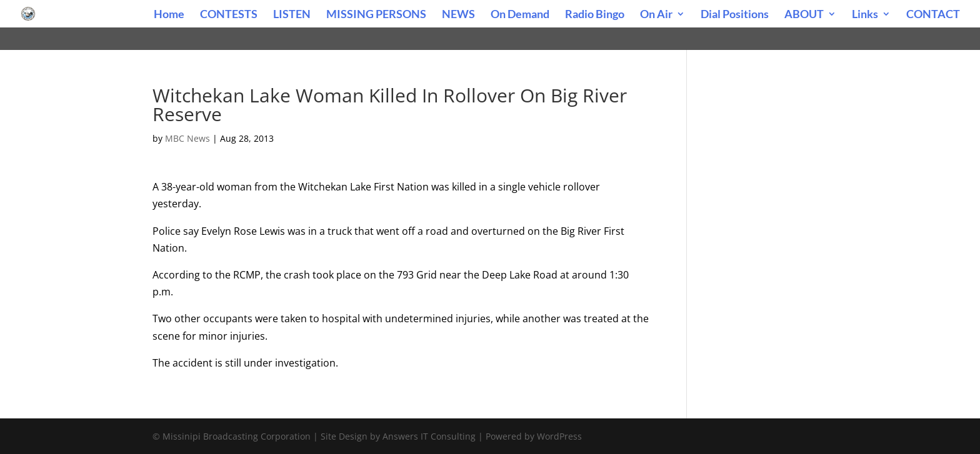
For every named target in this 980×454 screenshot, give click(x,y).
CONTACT (933, 15)
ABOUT (804, 15)
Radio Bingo (595, 15)
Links (865, 15)
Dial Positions (735, 15)
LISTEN (292, 15)
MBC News (187, 138)
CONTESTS (229, 15)
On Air (656, 15)
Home (169, 15)
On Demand (520, 15)
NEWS (458, 15)
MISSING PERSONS (376, 15)
